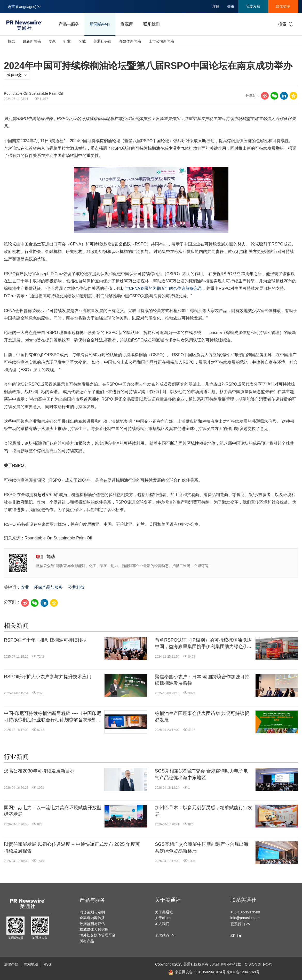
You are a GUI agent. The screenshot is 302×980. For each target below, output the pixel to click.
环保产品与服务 (48, 587)
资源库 (127, 24)
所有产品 (87, 941)
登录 (231, 6)
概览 (11, 41)
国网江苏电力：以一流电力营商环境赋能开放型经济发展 (53, 811)
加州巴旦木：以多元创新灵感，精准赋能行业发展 (204, 811)
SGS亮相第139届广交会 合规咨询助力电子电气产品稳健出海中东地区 (201, 774)
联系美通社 (243, 900)
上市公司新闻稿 (161, 41)
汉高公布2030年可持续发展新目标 (39, 771)
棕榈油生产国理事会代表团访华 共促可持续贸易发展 (202, 717)
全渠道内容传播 (92, 918)
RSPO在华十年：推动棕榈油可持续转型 (45, 640)
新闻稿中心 (100, 24)
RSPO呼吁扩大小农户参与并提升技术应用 (48, 677)
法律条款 (11, 964)
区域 (82, 41)
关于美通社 (168, 900)
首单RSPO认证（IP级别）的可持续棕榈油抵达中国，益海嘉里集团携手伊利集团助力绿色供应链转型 (204, 644)
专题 (52, 41)
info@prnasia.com (245, 918)
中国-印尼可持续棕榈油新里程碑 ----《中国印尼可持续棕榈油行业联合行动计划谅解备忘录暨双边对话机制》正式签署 (53, 717)
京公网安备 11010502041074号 (197, 972)
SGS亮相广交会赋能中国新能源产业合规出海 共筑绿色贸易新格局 (202, 847)
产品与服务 (69, 24)
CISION (251, 964)
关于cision (163, 918)
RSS (47, 964)
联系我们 (152, 24)
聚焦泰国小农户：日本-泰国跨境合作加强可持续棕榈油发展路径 (202, 680)
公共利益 (76, 587)
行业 (67, 41)
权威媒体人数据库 (94, 929)
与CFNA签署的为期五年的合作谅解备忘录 (163, 288)
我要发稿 (253, 6)
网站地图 (31, 964)
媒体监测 (283, 6)
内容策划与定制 (92, 912)
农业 (25, 587)
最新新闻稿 (32, 41)
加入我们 (162, 924)
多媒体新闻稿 (130, 41)
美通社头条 (102, 41)
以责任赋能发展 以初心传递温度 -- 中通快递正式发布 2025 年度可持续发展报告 (72, 847)
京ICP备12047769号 (243, 972)
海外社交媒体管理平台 (98, 935)
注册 (216, 6)
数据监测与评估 (92, 924)
